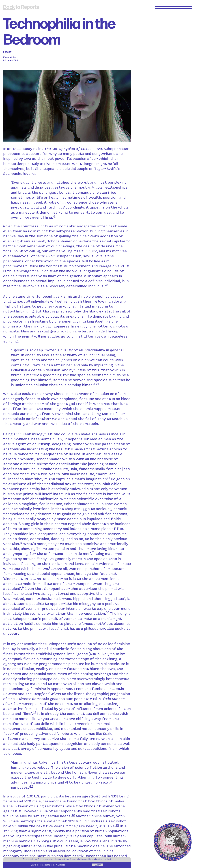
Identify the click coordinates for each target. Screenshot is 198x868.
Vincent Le (9, 57)
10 (108, 612)
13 (73, 815)
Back (9, 7)
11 (35, 712)
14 (117, 825)
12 (31, 786)
